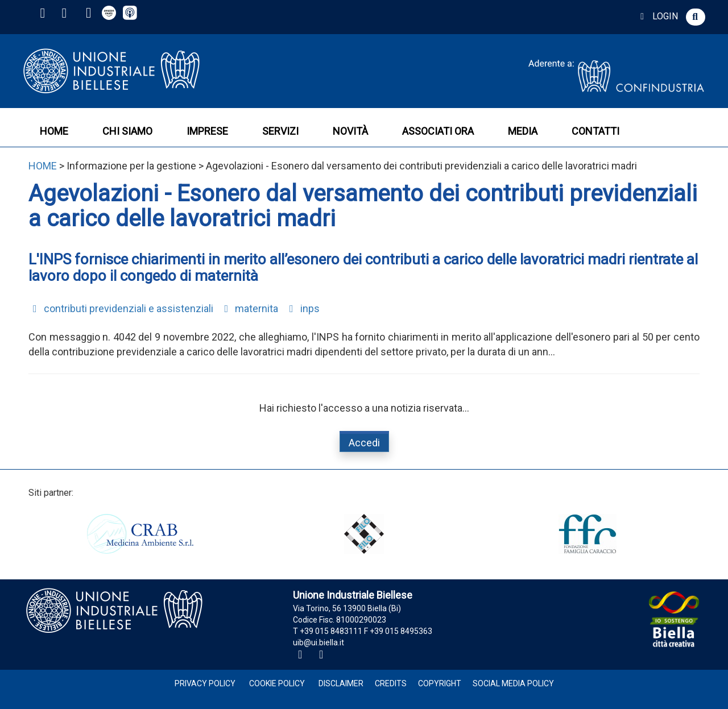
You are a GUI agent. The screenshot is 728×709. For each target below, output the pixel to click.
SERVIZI (280, 131)
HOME (54, 131)
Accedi (364, 443)
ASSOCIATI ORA (438, 131)
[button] (696, 17)
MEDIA (523, 131)
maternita (249, 308)
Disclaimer (341, 683)
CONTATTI (595, 131)
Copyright (440, 683)
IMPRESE (207, 131)
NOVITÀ (350, 131)
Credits (391, 683)
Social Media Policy (513, 683)
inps (302, 308)
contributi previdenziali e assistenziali (121, 308)
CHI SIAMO (127, 131)
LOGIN (657, 16)
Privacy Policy (205, 683)
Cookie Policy (277, 683)
